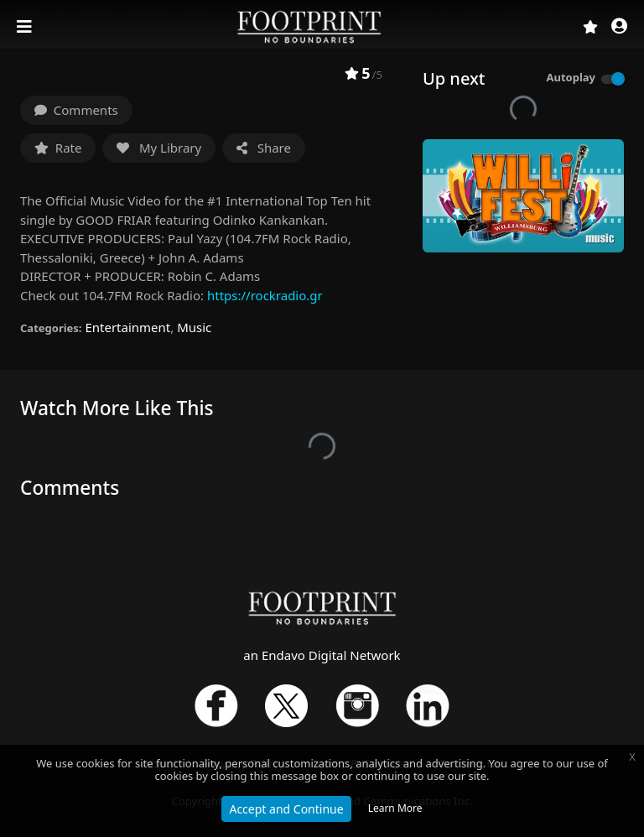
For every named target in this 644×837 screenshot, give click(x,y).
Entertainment (127, 327)
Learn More (395, 808)
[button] (619, 27)
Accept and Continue (286, 809)
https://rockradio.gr (265, 295)
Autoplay (571, 77)
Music (194, 327)
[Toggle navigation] (26, 27)
